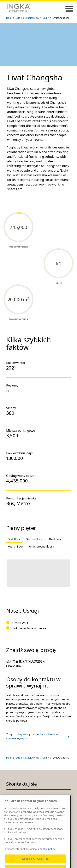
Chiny (46, 18)
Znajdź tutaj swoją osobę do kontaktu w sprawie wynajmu (38, 736)
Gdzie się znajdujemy (27, 18)
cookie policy (47, 856)
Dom (9, 18)
